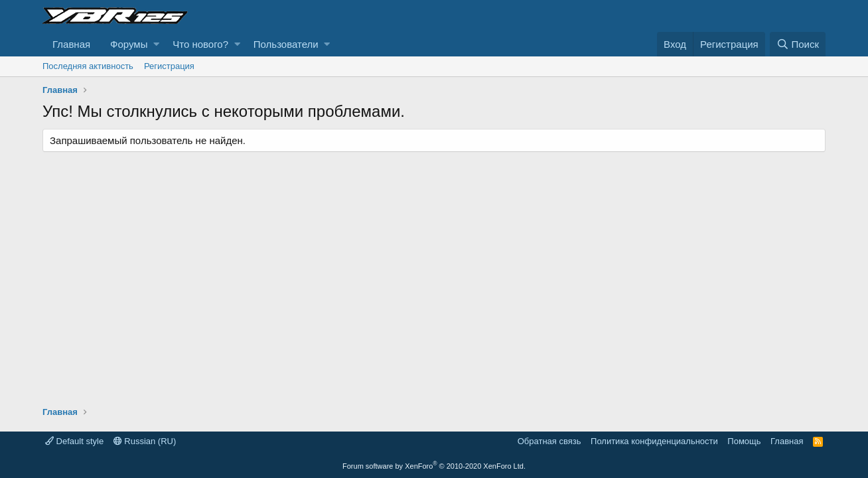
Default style (74, 441)
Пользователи (286, 44)
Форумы (129, 44)
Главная (71, 44)
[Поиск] (798, 44)
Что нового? (200, 44)
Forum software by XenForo (434, 466)
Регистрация (169, 66)
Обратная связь (549, 441)
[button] (156, 44)
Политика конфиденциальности (654, 441)
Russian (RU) (145, 441)
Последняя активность (88, 66)
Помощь (744, 441)
